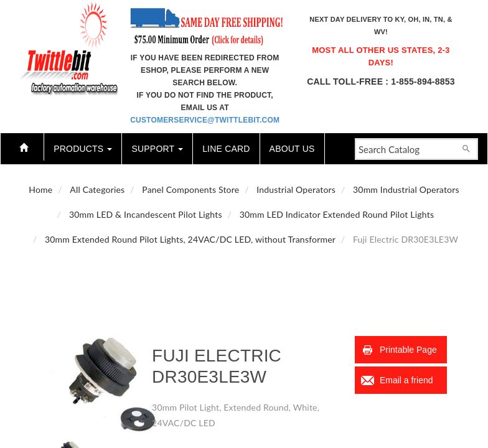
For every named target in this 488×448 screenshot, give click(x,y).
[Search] (466, 147)
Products (83, 149)
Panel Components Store (190, 189)
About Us (292, 149)
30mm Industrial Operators (406, 189)
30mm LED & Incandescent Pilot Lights (146, 214)
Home (40, 189)
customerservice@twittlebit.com (205, 120)
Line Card (226, 149)
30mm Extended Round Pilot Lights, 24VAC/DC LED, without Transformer (190, 239)
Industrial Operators (296, 189)
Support (157, 149)
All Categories (97, 189)
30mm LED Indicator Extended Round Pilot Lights (337, 214)
